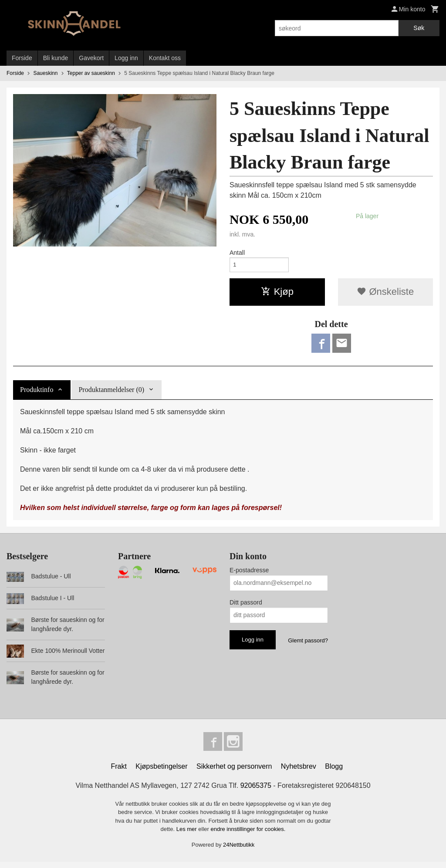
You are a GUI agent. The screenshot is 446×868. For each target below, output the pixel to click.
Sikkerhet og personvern (234, 772)
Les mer (188, 835)
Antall (237, 253)
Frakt (118, 772)
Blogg (334, 772)
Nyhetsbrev (299, 772)
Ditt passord (246, 606)
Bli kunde (56, 58)
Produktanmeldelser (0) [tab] (111, 393)
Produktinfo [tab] (37, 393)
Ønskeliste (385, 294)
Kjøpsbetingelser (161, 772)
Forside (22, 58)
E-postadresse (249, 574)
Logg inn (126, 58)
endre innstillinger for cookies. (248, 835)
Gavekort (91, 58)
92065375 (256, 792)
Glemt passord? (308, 644)
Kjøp (277, 294)
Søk (419, 28)
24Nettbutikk (239, 851)
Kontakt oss (165, 58)
